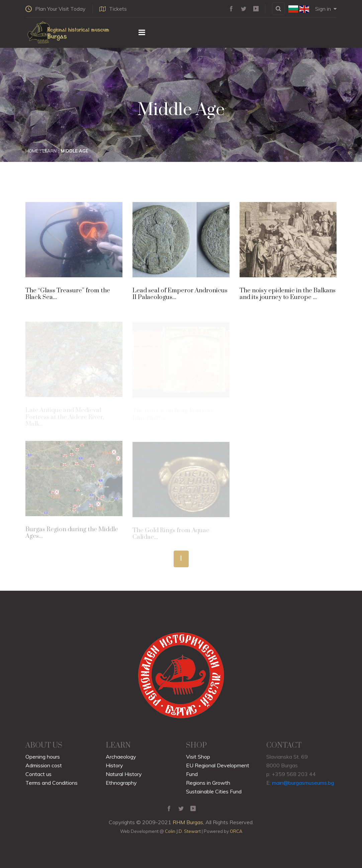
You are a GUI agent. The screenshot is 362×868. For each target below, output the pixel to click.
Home (32, 151)
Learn (50, 151)
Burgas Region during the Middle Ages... (72, 534)
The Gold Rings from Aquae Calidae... (171, 535)
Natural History (124, 774)
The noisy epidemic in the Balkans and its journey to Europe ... (288, 294)
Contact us (38, 774)
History (114, 765)
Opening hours (43, 757)
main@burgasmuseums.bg (303, 783)
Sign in (326, 9)
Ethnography (121, 783)
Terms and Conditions (52, 783)
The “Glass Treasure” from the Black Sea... (68, 294)
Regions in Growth (208, 783)
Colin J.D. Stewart (183, 831)
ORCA (236, 831)
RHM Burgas (188, 822)
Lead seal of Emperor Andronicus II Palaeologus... (180, 294)
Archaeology (121, 757)
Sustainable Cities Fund (214, 791)
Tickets (113, 9)
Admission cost (44, 765)
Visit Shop (198, 757)
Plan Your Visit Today (56, 9)
